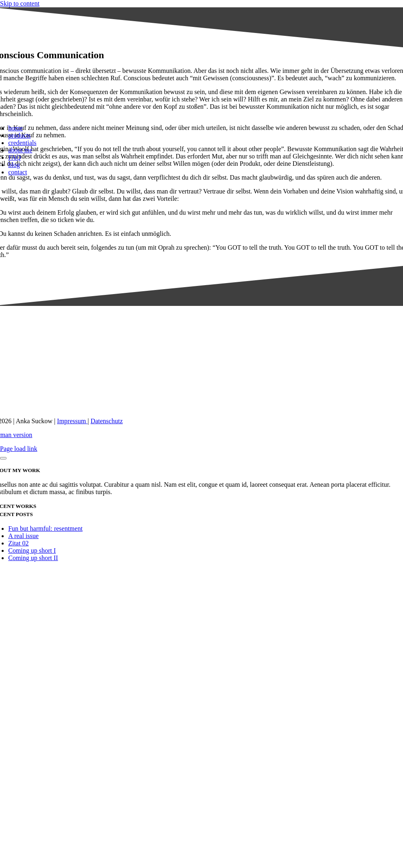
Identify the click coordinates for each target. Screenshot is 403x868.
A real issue (23, 536)
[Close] (3, 458)
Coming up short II (33, 558)
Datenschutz (106, 421)
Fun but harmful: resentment (45, 528)
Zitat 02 (18, 543)
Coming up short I (32, 550)
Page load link (19, 449)
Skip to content (20, 3)
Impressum (72, 421)
